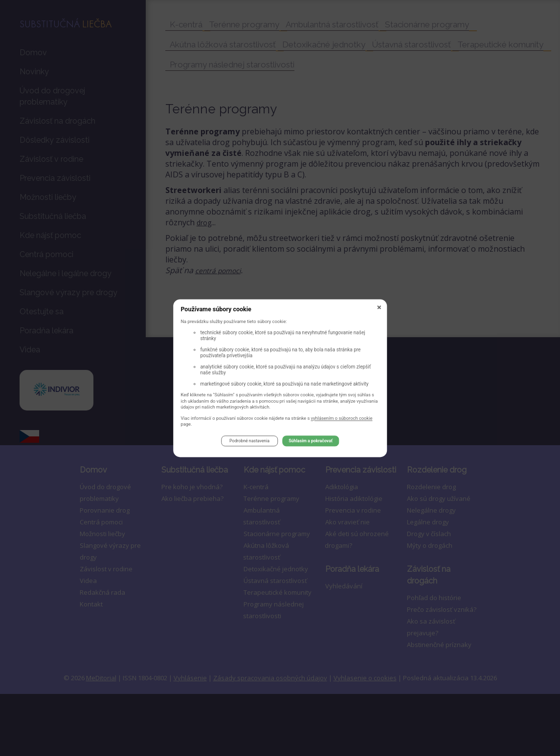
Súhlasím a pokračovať (311, 443)
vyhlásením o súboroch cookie (342, 420)
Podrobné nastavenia (249, 443)
